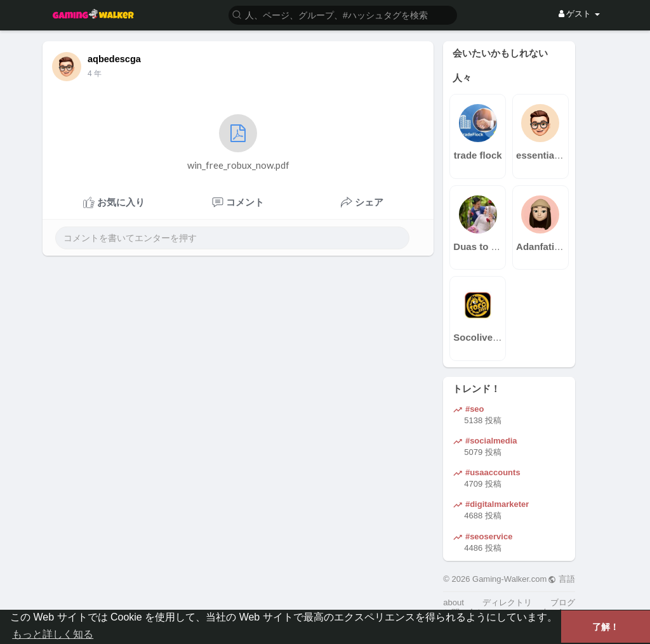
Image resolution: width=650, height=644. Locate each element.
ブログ (563, 602)
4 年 (95, 74)
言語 (561, 579)
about (454, 602)
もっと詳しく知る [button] (53, 634)
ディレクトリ (507, 602)
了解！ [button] (606, 627)
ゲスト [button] (579, 14)
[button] (343, 14)
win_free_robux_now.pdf (238, 142)
